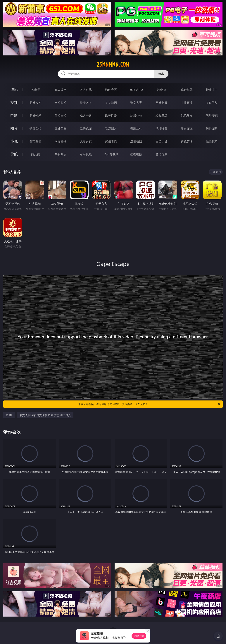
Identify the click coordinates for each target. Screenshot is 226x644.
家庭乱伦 (61, 141)
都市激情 (35, 141)
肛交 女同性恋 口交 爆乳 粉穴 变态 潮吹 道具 (45, 415)
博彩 (14, 90)
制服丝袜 (136, 115)
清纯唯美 (161, 128)
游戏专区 (111, 90)
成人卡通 (86, 115)
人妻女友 (86, 141)
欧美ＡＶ (86, 103)
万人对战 (86, 90)
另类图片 (212, 128)
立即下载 (139, 636)
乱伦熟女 (187, 115)
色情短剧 (161, 154)
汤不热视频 (111, 154)
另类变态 (212, 115)
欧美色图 (86, 128)
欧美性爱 (111, 115)
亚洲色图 (61, 128)
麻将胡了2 (136, 90)
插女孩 (35, 154)
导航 (14, 154)
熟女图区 (187, 128)
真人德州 (61, 90)
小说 (14, 141)
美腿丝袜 (136, 128)
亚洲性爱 (35, 115)
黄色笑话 (187, 141)
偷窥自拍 (35, 128)
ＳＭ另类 (212, 103)
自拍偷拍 (61, 103)
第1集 (9, 415)
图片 (14, 128)
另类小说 (161, 141)
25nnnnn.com (113, 64)
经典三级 (161, 115)
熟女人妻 (136, 103)
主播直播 (187, 103)
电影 (14, 115)
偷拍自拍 (61, 115)
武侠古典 (111, 141)
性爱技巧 (212, 141)
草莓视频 (86, 154)
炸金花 (161, 90)
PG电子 (35, 90)
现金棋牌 (187, 90)
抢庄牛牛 (212, 90)
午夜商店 (61, 154)
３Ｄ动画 (111, 103)
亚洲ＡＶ (35, 103)
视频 (14, 103)
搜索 (161, 74)
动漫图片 (111, 128)
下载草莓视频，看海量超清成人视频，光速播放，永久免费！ (150, 404)
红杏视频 (136, 154)
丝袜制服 (161, 103)
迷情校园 (136, 141)
